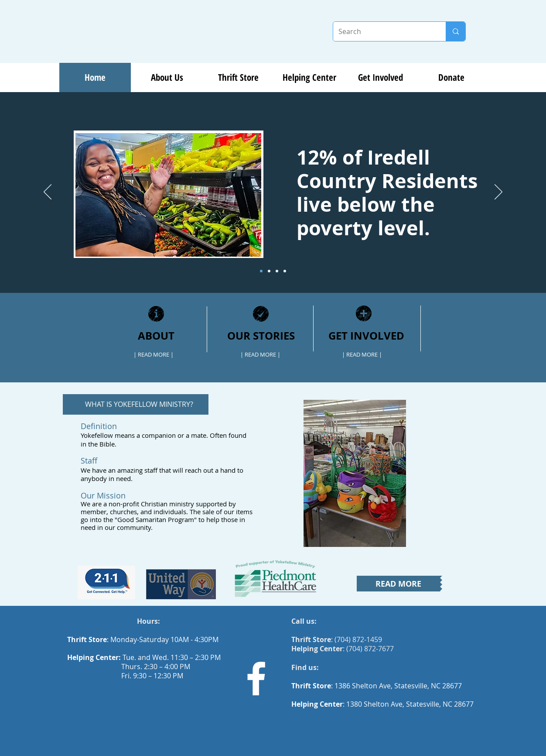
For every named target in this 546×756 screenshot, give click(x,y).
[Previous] (48, 192)
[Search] (383, 31)
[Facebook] (256, 679)
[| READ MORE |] (154, 354)
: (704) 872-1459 (337, 639)
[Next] (498, 192)
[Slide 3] (277, 271)
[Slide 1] (261, 271)
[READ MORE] (398, 584)
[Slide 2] (269, 271)
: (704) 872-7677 (343, 649)
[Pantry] (285, 271)
